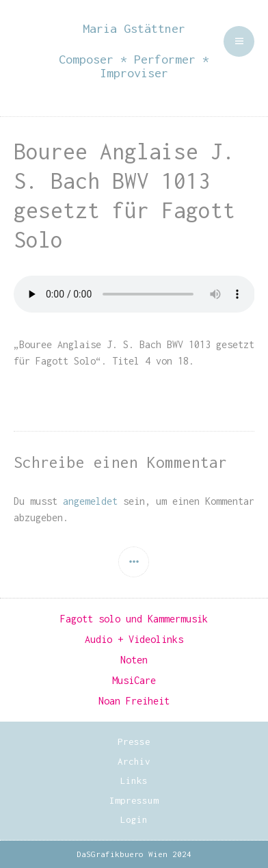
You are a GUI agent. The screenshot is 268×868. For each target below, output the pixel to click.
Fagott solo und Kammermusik (134, 619)
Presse (134, 741)
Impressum (134, 800)
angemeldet (90, 501)
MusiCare (134, 680)
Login (134, 819)
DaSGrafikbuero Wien (122, 854)
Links (134, 780)
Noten (134, 660)
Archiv (134, 761)
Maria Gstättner (134, 28)
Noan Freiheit (134, 701)
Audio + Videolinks (134, 639)
